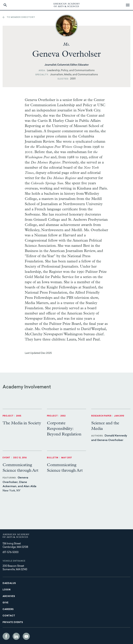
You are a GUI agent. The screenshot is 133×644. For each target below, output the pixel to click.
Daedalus (9, 583)
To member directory (21, 17)
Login (7, 590)
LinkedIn (16, 636)
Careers (8, 609)
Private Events (13, 622)
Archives (9, 596)
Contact (9, 616)
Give (6, 603)
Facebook (6, 636)
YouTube (26, 636)
